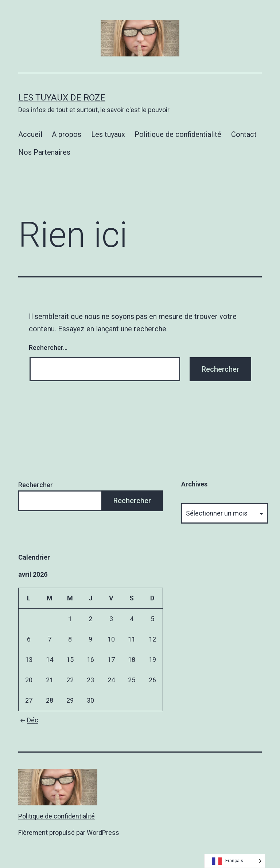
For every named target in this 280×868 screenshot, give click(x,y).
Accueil (30, 134)
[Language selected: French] (235, 861)
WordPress (103, 833)
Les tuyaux (108, 134)
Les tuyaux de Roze (62, 98)
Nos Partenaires (44, 152)
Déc (28, 720)
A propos (67, 134)
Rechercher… (48, 348)
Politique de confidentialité (178, 134)
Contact (244, 134)
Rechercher (36, 485)
